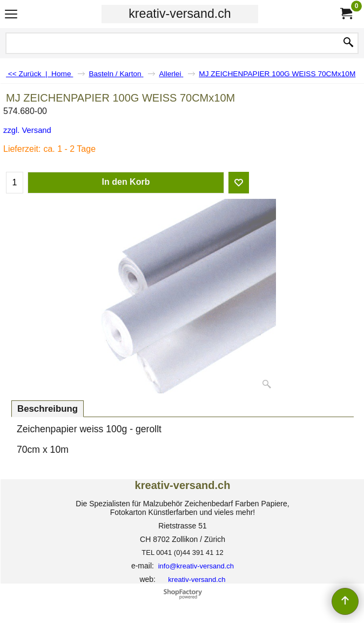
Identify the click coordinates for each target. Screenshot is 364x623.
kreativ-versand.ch (180, 14)
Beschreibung (48, 409)
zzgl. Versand (27, 130)
